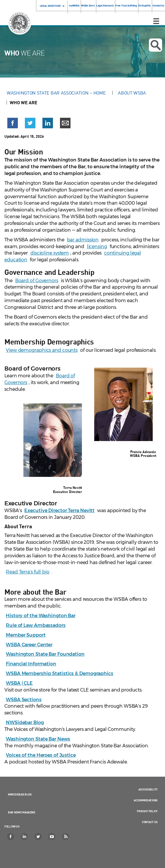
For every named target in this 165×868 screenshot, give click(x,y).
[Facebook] (11, 837)
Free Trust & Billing (126, 5)
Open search (156, 45)
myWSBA (74, 5)
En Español (145, 5)
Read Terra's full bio (28, 572)
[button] (13, 123)
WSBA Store (88, 5)
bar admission (83, 240)
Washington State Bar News (38, 739)
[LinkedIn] (25, 837)
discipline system (50, 253)
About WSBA (132, 93)
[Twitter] (38, 837)
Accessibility (148, 789)
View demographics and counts (42, 350)
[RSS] (66, 837)
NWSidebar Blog (20, 794)
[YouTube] (52, 837)
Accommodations (146, 800)
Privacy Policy (147, 811)
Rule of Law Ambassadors (36, 625)
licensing (97, 247)
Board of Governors (37, 281)
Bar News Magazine (22, 812)
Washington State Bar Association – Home (57, 93)
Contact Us (158, 5)
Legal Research (105, 5)
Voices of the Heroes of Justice (41, 755)
